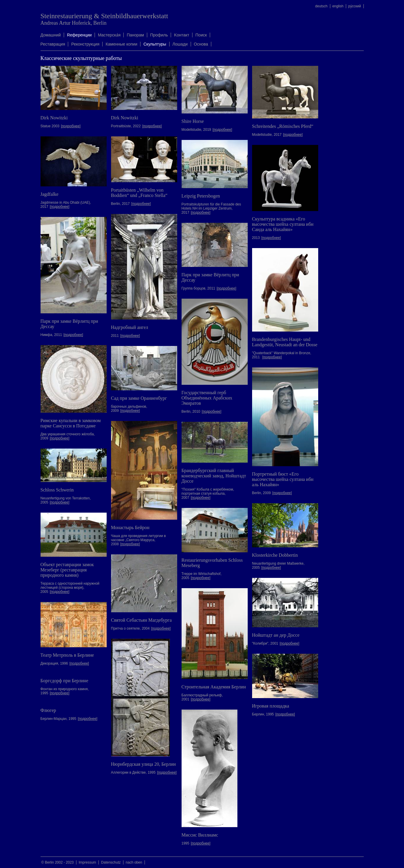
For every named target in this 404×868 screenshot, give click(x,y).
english (338, 6)
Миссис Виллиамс (200, 835)
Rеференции (79, 35)
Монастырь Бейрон (130, 527)
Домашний (51, 35)
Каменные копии (121, 44)
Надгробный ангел (130, 327)
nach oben (134, 862)
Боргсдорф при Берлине (64, 681)
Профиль (159, 35)
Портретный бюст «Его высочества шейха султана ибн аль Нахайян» (283, 479)
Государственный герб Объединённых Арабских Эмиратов (207, 398)
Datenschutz (111, 862)
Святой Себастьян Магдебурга (141, 620)
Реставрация (53, 44)
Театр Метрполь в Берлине (67, 655)
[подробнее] (71, 126)
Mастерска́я (109, 35)
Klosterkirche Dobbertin (275, 555)
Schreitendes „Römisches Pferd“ (283, 126)
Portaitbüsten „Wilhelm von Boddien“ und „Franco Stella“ (139, 193)
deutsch (321, 6)
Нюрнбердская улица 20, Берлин (144, 764)
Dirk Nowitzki (54, 118)
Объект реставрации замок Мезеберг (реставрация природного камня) (67, 570)
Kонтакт (182, 35)
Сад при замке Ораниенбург (139, 398)
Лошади (180, 44)
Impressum (87, 862)
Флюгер (48, 710)
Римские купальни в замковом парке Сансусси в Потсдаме (71, 423)
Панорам (135, 35)
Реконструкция (85, 44)
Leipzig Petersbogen (201, 196)
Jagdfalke (50, 194)
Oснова (201, 44)
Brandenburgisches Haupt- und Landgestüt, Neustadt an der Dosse (285, 342)
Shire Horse (193, 121)
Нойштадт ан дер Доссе (276, 635)
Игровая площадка (271, 706)
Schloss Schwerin (57, 490)
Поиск (201, 35)
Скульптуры (155, 44)
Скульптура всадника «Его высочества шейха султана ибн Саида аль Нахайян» (283, 224)
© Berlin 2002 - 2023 (58, 862)
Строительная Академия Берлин (214, 687)
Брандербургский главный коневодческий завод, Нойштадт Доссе (214, 476)
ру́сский (354, 6)
